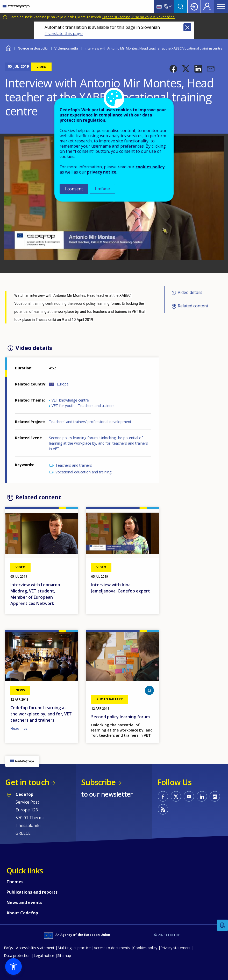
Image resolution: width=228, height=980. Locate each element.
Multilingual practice (74, 948)
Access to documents (112, 948)
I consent (74, 189)
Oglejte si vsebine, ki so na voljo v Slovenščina (138, 17)
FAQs (8, 948)
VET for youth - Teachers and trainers (83, 406)
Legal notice (44, 955)
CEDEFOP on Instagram (215, 796)
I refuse (102, 189)
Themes (15, 882)
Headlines (19, 728)
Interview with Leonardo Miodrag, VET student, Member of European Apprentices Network (35, 594)
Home (8, 48)
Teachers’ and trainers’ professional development (90, 422)
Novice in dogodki (33, 48)
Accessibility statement (35, 948)
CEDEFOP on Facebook (163, 796)
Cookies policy (145, 948)
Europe (63, 384)
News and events (24, 902)
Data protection (17, 955)
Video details (190, 292)
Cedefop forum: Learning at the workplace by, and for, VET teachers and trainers (41, 714)
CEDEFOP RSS (163, 809)
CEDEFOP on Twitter (176, 796)
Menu (221, 6)
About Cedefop (22, 913)
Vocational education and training (83, 472)
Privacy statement (176, 948)
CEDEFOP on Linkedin (202, 796)
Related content (193, 306)
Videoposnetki (66, 48)
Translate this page (64, 33)
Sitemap (64, 955)
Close (187, 27)
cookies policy (150, 167)
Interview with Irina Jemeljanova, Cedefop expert (121, 588)
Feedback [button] (223, 925)
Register (207, 6)
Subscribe (98, 782)
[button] (173, 69)
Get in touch (27, 782)
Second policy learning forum (120, 717)
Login (194, 6)
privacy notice (102, 172)
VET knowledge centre (70, 400)
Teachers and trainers (74, 465)
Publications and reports (32, 892)
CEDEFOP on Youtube (189, 796)
